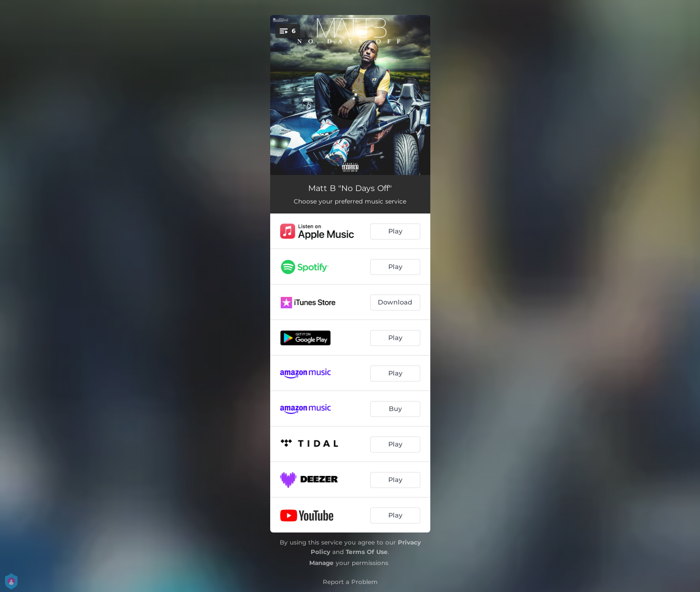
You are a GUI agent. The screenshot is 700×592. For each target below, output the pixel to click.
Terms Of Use (367, 552)
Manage (321, 563)
